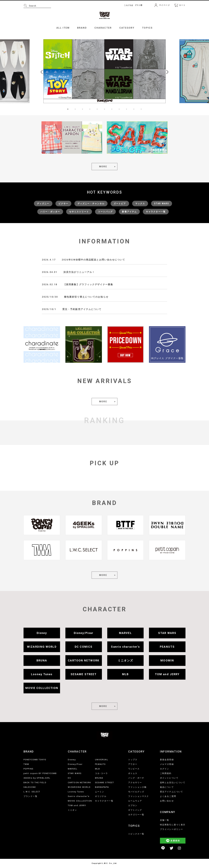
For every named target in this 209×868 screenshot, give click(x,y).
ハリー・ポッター (50, 212)
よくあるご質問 (168, 796)
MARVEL (125, 633)
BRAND (82, 28)
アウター (133, 764)
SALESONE (30, 787)
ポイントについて (169, 778)
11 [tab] (141, 109)
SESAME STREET (84, 674)
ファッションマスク (139, 796)
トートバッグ (105, 212)
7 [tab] (112, 109)
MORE (103, 167)
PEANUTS (167, 647)
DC (69, 778)
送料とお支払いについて (173, 783)
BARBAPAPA (102, 787)
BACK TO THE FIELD (35, 783)
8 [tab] (119, 109)
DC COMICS (84, 647)
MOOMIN (167, 660)
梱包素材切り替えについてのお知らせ (86, 297)
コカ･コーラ (102, 773)
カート (182, 5)
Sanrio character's (125, 647)
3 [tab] (82, 109)
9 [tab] (127, 109)
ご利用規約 (166, 773)
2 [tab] (75, 109)
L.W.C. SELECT (32, 792)
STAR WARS (162, 204)
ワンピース (134, 769)
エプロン (133, 805)
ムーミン (100, 792)
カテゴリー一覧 (136, 815)
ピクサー (63, 204)
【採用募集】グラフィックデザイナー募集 (88, 284)
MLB (125, 674)
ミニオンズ (126, 660)
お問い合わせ (167, 801)
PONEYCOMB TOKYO (35, 760)
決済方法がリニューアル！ (79, 272)
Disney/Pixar (84, 633)
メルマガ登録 (167, 764)
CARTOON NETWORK (84, 660)
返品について (167, 787)
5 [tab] (97, 109)
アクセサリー (135, 783)
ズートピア (120, 204)
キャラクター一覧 (156, 212)
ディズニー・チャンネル (91, 204)
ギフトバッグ (135, 810)
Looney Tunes (42, 674)
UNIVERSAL (102, 760)
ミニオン (72, 810)
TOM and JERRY (167, 674)
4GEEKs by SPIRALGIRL (37, 778)
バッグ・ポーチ (136, 778)
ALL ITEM (63, 28)
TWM (26, 764)
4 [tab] (90, 109)
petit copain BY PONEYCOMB (40, 773)
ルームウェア (135, 801)
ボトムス (133, 773)
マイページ (164, 5)
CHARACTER (103, 28)
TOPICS (147, 28)
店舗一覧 (165, 820)
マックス (140, 204)
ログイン (165, 769)
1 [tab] (68, 109)
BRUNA (42, 660)
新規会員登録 (167, 760)
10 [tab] (134, 109)
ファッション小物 (137, 787)
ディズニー (43, 204)
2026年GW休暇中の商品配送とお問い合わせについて (94, 260)
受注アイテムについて (171, 792)
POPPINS (28, 769)
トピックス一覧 (136, 834)
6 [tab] (105, 109)
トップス (133, 760)
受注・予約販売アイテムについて (82, 309)
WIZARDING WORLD (42, 647)
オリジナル (101, 796)
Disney (42, 633)
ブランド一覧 (30, 796)
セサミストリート (79, 212)
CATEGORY (127, 28)
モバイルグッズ (136, 792)
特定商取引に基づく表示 (173, 825)
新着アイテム (129, 212)
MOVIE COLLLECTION (42, 688)
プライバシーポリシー (171, 829)
